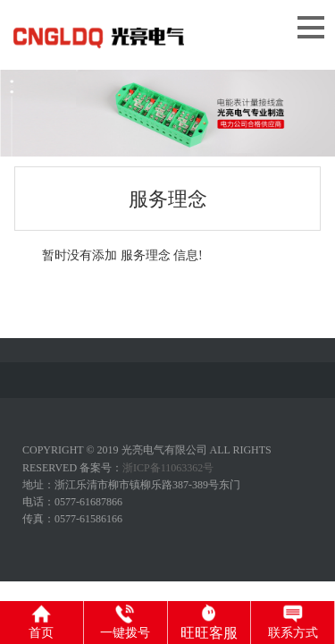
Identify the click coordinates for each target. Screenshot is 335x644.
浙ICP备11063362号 (168, 468)
